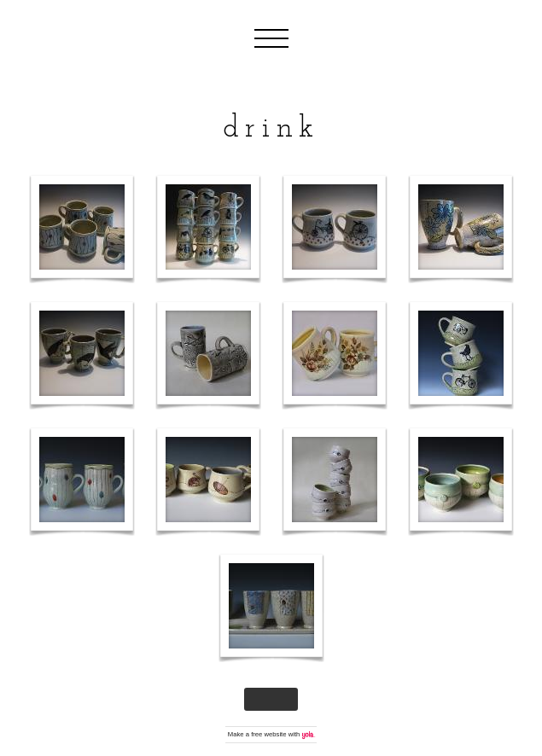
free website (268, 734)
